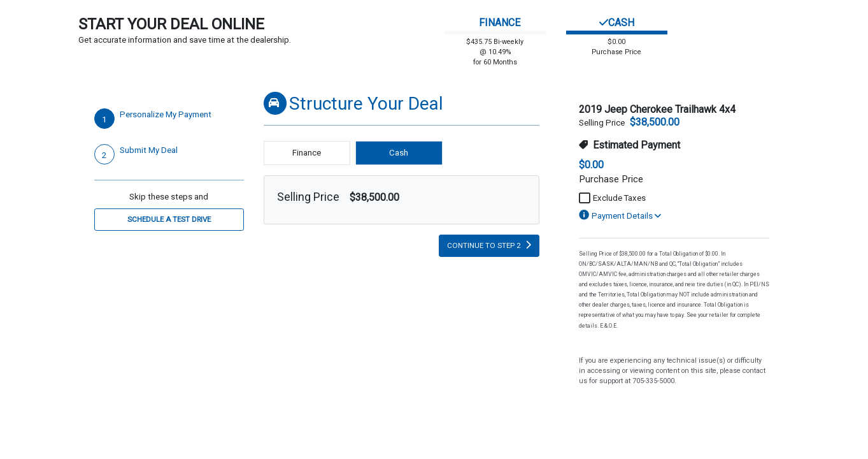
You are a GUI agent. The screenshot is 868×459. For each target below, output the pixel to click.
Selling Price (308, 197)
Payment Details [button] (620, 216)
